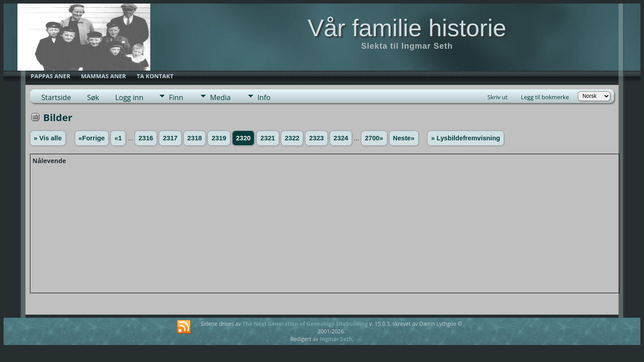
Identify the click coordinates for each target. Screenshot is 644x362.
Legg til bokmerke (545, 97)
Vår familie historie (407, 28)
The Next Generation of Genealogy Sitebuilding (305, 324)
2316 (146, 138)
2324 (341, 138)
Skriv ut (498, 97)
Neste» (404, 138)
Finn (176, 97)
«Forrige (92, 138)
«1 (118, 138)
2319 (219, 138)
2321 (268, 138)
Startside (56, 97)
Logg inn (129, 97)
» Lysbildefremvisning (466, 138)
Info (264, 97)
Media (220, 97)
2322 (292, 138)
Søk (93, 97)
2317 (170, 138)
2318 (195, 138)
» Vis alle (48, 138)
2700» (374, 138)
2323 (316, 138)
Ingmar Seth (336, 339)
